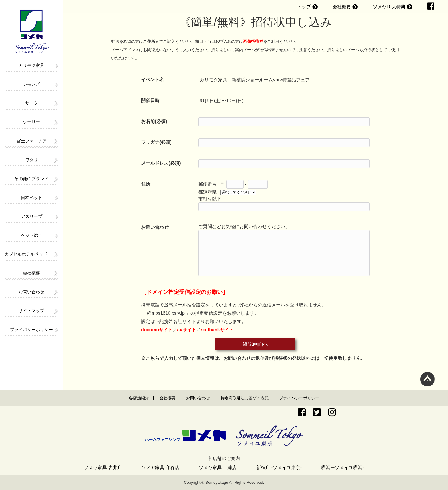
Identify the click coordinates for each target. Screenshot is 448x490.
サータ (32, 103)
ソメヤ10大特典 (389, 7)
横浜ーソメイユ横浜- (342, 468)
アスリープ (32, 216)
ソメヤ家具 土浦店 (218, 468)
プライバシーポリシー (31, 329)
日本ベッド (32, 197)
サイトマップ (31, 311)
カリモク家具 (31, 65)
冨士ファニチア (32, 141)
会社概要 (342, 7)
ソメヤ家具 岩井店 (103, 468)
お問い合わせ (31, 292)
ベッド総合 (32, 235)
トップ (304, 7)
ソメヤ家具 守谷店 (160, 468)
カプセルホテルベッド (26, 254)
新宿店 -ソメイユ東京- (279, 468)
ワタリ (32, 160)
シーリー (31, 122)
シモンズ (31, 84)
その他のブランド (31, 179)
